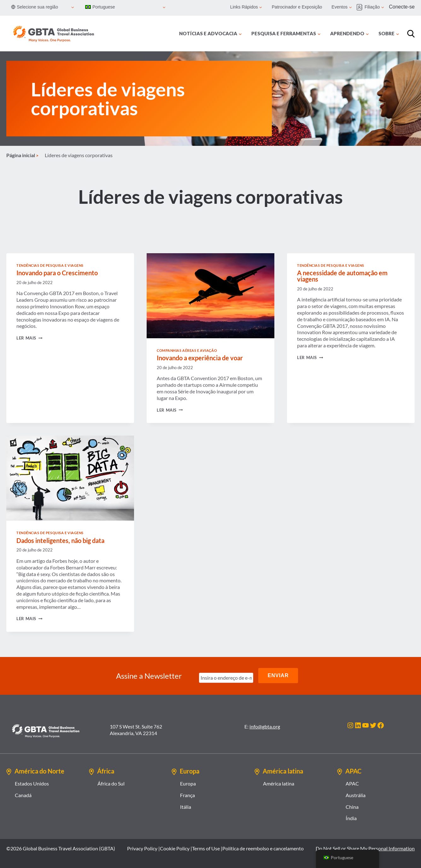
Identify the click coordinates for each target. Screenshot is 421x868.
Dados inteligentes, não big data (60, 540)
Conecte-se (402, 7)
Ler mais (29, 338)
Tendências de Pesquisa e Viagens (50, 265)
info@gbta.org (265, 725)
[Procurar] (411, 34)
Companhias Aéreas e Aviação (187, 350)
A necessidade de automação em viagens (342, 276)
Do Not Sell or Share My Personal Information (365, 847)
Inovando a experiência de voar (200, 358)
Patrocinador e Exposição (297, 7)
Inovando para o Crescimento (57, 273)
